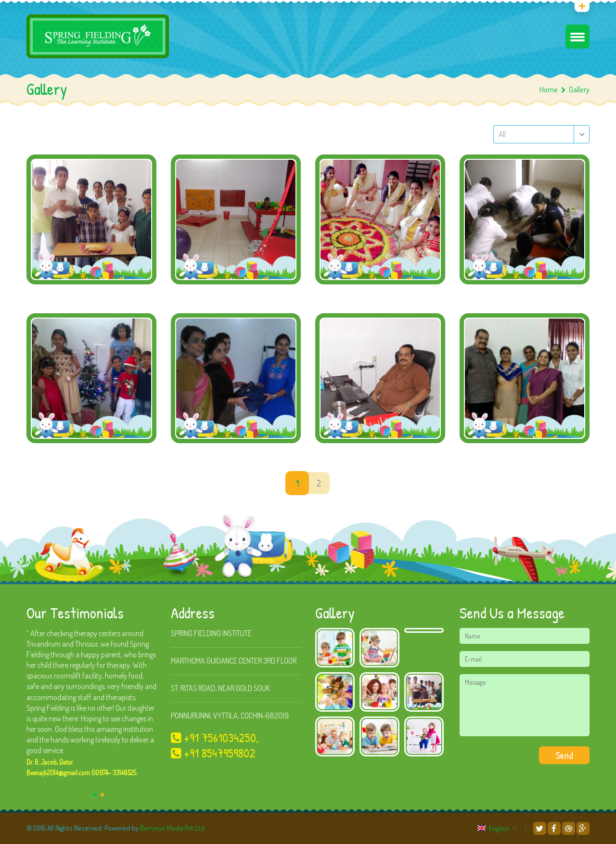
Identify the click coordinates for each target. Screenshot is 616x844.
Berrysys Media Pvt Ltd (172, 828)
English (493, 828)
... (67, 750)
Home (549, 89)
